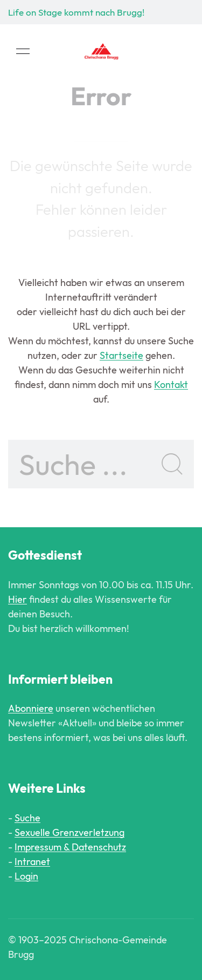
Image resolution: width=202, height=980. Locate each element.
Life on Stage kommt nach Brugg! (76, 12)
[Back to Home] (101, 51)
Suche (27, 818)
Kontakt (171, 384)
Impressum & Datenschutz (70, 847)
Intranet (32, 862)
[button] (23, 51)
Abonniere (31, 708)
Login (26, 876)
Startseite (121, 355)
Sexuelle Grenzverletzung (69, 832)
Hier (18, 599)
